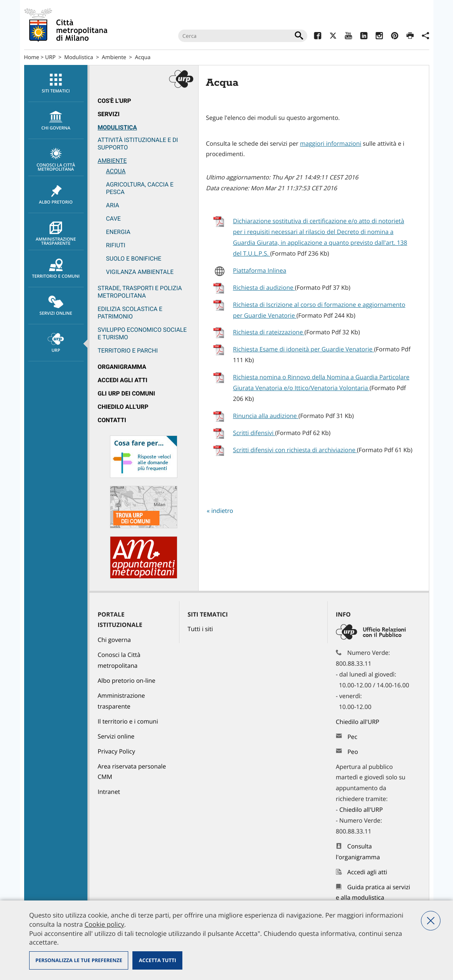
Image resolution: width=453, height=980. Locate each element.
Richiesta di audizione (264, 288)
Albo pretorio (56, 195)
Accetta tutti (157, 960)
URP (50, 57)
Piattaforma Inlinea (260, 271)
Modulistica (78, 57)
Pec (352, 737)
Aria (113, 205)
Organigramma (122, 367)
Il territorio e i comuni (128, 722)
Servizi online (56, 306)
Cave (113, 219)
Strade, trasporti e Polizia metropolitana (140, 292)
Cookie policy (104, 924)
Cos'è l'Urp (114, 101)
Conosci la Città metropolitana (56, 160)
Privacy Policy (117, 752)
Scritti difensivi (254, 433)
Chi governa (114, 640)
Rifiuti (116, 245)
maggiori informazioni (330, 144)
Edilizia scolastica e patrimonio (130, 313)
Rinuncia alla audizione (266, 416)
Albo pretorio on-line (127, 681)
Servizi (109, 114)
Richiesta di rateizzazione (269, 332)
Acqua (143, 57)
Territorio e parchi (128, 351)
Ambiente (114, 57)
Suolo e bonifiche (134, 259)
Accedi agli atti (123, 380)
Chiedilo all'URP (123, 407)
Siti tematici (56, 84)
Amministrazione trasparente (56, 234)
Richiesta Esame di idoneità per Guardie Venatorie (304, 349)
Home (32, 57)
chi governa (56, 121)
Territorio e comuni (56, 269)
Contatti (112, 420)
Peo (352, 752)
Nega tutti (431, 921)
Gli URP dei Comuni (127, 394)
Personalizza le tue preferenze (79, 960)
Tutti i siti (200, 629)
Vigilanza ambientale (140, 272)
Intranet (109, 792)
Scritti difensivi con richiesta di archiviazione (295, 450)
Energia (118, 232)
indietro (222, 511)
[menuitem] (56, 83)
